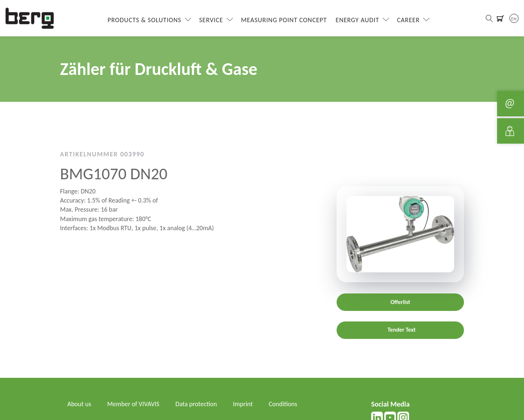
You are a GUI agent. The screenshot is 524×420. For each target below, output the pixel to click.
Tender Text (402, 330)
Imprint (243, 404)
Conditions (283, 404)
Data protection (196, 404)
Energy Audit (357, 20)
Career (408, 20)
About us (79, 404)
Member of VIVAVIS (133, 404)
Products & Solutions (145, 20)
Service (211, 20)
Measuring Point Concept (284, 20)
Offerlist (400, 302)
